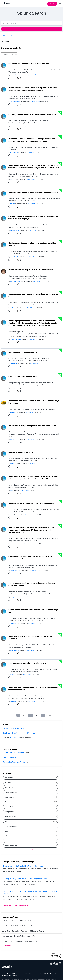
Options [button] (4, 41)
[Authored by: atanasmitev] (14, 701)
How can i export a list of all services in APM (19, 936)
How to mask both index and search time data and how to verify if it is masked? (34, 402)
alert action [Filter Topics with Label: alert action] (8, 782)
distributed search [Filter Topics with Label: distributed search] (11, 846)
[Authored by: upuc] (12, 490)
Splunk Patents (13, 975)
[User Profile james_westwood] (3, 322)
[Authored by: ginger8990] (13, 413)
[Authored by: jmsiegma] (13, 597)
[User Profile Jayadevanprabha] (3, 558)
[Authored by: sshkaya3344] (14, 153)
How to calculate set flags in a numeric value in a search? (31, 270)
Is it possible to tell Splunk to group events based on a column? (33, 426)
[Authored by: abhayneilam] (14, 75)
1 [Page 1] (14, 715)
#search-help (15, 738)
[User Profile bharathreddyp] (3, 638)
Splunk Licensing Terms (33, 974)
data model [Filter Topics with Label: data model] (8, 836)
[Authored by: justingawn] (13, 624)
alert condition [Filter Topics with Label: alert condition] (9, 787)
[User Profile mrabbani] (3, 296)
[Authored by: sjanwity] (13, 179)
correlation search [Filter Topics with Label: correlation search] (11, 816)
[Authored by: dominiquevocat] (15, 281)
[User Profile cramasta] (3, 665)
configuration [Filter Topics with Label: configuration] (9, 812)
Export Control (45, 974)
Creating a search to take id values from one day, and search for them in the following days (33, 218)
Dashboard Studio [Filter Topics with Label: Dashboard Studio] (11, 826)
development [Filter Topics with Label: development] (9, 841)
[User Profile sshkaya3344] (3, 140)
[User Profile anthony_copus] (3, 218)
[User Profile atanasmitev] (3, 689)
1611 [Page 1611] (24, 715)
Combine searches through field (21, 452)
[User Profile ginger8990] (3, 402)
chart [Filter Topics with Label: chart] (6, 802)
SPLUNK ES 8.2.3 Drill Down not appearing (18, 926)
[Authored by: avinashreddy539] (15, 102)
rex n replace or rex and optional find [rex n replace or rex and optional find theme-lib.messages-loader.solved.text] (23, 352)
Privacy (9, 974)
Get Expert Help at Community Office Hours (20, 733)
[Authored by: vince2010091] (14, 257)
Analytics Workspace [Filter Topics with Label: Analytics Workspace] (12, 792)
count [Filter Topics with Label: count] (7, 821)
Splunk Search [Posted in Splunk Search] (32, 75)
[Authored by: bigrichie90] (13, 464)
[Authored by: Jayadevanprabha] (15, 570)
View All (8, 946)
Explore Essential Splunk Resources (17, 728)
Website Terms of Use (19, 974)
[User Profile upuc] (3, 478)
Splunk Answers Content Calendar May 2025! (20, 941)
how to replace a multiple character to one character (29, 64)
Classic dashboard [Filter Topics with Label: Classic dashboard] (11, 807)
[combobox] (32, 23)
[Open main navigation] (60, 4)
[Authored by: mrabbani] (13, 308)
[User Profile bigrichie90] (3, 454)
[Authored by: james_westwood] (15, 339)
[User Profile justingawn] (3, 611)
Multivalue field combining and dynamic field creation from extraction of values (32, 584)
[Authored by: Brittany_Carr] (14, 388)
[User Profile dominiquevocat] (3, 271)
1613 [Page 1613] (37, 715)
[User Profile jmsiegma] (3, 585)
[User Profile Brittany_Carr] (3, 378)
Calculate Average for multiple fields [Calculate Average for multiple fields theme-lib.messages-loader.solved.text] (23, 377)
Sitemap (4, 974)
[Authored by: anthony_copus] (15, 230)
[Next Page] (53, 715)
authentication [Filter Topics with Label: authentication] (10, 797)
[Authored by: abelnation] (13, 126)
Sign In (52, 4)
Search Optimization (11, 757)
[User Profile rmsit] (3, 505)
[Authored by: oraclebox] (13, 544)
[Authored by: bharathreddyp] (14, 650)
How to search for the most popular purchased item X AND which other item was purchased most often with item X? (34, 478)
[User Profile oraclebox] (3, 529)
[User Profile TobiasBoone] (3, 354)
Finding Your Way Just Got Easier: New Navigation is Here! (25, 879)
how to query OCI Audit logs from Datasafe (18, 921)
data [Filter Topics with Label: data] (6, 831)
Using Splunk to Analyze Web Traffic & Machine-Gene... (23, 931)
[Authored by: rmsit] (12, 515)
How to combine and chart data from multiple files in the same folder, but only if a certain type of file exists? (33, 89)
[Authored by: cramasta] (13, 674)
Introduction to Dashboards (14, 753)
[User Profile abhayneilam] (3, 65)
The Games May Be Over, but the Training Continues (23, 866)
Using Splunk (7, 35)
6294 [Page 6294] (49, 715)
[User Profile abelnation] (3, 116)
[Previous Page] (10, 715)
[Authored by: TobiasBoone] (14, 364)
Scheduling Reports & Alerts (14, 762)
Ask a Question (31, 29)
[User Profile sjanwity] (3, 167)
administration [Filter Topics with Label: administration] (9, 778)
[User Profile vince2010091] (3, 245)
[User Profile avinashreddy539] (3, 90)
